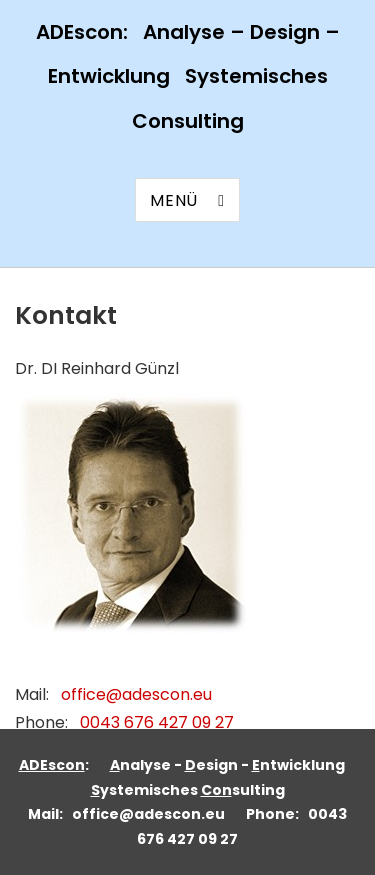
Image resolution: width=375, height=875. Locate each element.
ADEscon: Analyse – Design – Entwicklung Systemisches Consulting (188, 76)
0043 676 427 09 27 (157, 722)
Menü (174, 200)
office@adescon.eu (136, 694)
